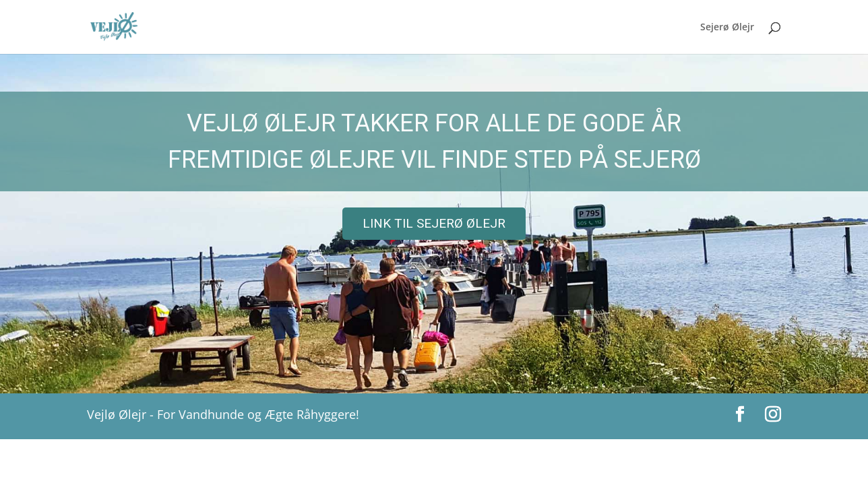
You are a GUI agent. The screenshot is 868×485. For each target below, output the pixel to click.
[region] (434, 224)
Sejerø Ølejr (727, 28)
